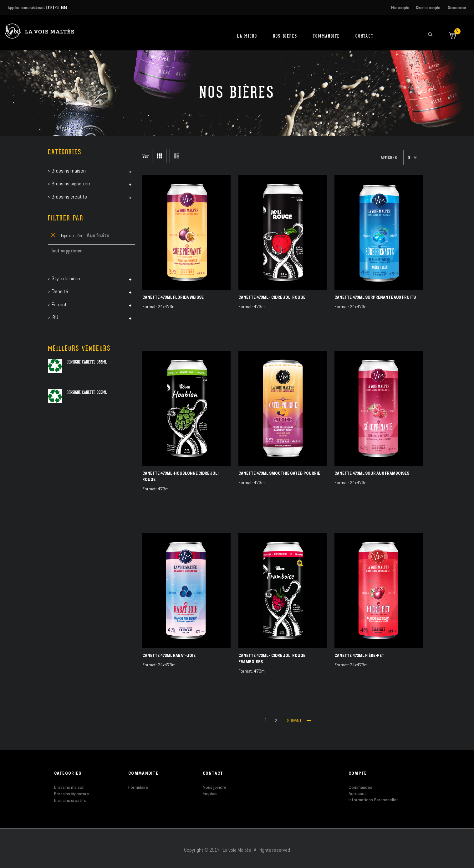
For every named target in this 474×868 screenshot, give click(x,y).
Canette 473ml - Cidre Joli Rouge (272, 298)
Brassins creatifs (70, 801)
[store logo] (39, 31)
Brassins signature (72, 794)
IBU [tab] (55, 318)
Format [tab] (59, 305)
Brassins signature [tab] (71, 184)
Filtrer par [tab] (66, 218)
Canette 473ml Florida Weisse (173, 298)
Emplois (210, 794)
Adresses (358, 794)
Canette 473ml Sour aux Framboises (372, 474)
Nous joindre (215, 788)
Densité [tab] (60, 292)
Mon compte (400, 8)
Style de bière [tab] (66, 279)
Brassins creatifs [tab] (69, 197)
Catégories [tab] (65, 152)
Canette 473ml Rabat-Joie (169, 656)
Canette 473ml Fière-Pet (359, 656)
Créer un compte (428, 8)
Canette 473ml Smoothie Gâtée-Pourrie (279, 474)
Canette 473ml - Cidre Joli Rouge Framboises (272, 659)
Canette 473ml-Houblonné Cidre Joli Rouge (181, 477)
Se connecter (457, 8)
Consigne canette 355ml (87, 362)
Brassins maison (69, 788)
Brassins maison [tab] (69, 171)
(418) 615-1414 (57, 8)
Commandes (360, 788)
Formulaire (138, 788)
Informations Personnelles (374, 800)
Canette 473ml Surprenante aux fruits (375, 298)
